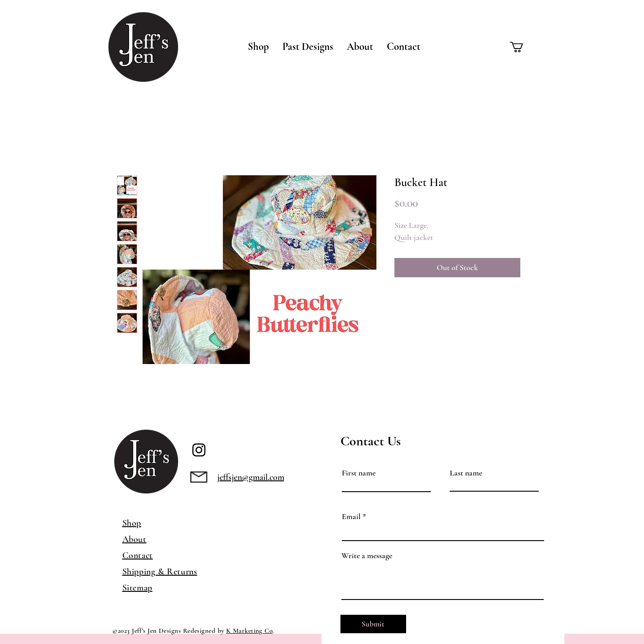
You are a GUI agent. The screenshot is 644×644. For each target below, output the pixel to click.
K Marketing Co (249, 631)
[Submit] (373, 624)
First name (359, 473)
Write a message (367, 555)
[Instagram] (199, 450)
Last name (466, 473)
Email (351, 516)
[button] (258, 47)
